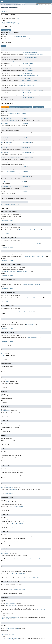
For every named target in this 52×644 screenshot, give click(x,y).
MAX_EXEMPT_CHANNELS (28, 64)
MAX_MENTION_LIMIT (27, 83)
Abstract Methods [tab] (27, 107)
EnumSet (3, 157)
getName (24, 181)
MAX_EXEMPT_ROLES (27, 68)
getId (3, 204)
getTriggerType (26, 186)
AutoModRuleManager (11, 172)
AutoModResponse (9, 118)
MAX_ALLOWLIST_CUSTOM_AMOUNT (30, 52)
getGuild (25, 167)
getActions (25, 118)
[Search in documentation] (44, 4)
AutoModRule (22, 4)
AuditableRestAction (11, 114)
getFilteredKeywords (28, 152)
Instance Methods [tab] (15, 107)
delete (24, 114)
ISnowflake (5, 12)
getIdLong (8, 204)
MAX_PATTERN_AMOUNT (28, 88)
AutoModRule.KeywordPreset (21, 37)
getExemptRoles (26, 147)
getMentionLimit (27, 177)
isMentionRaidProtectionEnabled (31, 196)
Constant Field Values (8, 221)
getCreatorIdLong (27, 133)
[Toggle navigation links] (2, 2)
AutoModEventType (6, 138)
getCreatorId (26, 128)
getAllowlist (26, 123)
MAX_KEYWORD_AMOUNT (28, 73)
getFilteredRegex (27, 162)
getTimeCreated (15, 204)
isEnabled (25, 191)
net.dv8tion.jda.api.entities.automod (9, 4)
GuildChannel (8, 143)
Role (6, 147)
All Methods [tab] (5, 107)
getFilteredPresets (27, 157)
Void (18, 114)
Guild (3, 167)
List (2, 118)
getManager (25, 172)
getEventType (26, 138)
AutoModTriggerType (6, 186)
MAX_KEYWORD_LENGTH (28, 78)
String (6, 123)
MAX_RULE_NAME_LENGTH (28, 98)
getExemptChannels (27, 143)
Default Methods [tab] (38, 107)
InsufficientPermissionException (11, 617)
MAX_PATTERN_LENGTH (28, 93)
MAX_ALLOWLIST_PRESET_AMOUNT (30, 57)
